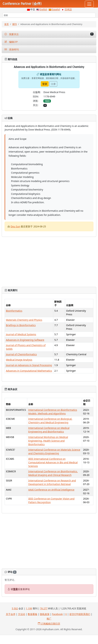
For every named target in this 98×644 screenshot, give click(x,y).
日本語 (68, 10)
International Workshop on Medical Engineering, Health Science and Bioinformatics (48, 441)
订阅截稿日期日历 (49, 624)
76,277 (44, 608)
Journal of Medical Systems (21, 334)
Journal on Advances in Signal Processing (29, 365)
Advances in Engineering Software (25, 340)
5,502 (15, 608)
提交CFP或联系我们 (80, 614)
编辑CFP (11, 42)
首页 (7, 24)
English (43, 10)
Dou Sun (15, 226)
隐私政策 (45, 614)
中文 (33, 10)
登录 (45, 74)
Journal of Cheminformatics (21, 354)
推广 (49, 619)
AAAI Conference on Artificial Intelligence (51, 490)
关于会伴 (11, 614)
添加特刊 (12, 50)
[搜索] (49, 15)
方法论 (22, 614)
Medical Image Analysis (19, 360)
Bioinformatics (14, 311)
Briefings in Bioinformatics (21, 325)
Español (56, 10)
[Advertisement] (49, 542)
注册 (53, 84)
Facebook (57, 614)
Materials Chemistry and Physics (24, 320)
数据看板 (33, 614)
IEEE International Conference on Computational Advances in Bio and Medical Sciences (53, 462)
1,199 (29, 608)
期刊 (15, 24)
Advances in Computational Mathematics (29, 371)
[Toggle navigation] (89, 4)
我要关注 (49, 34)
